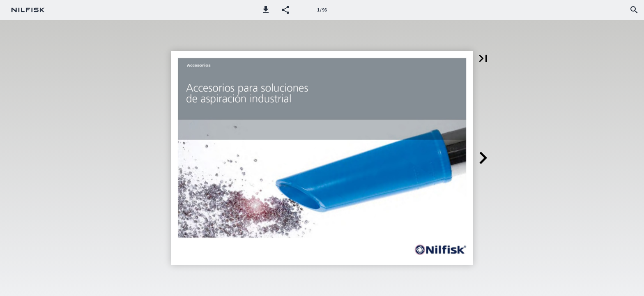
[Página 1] (322, 10)
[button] (266, 10)
